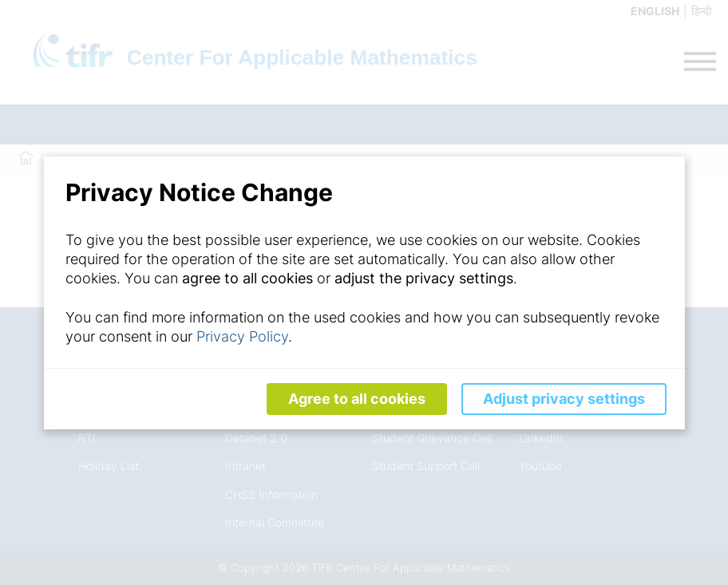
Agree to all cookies (357, 399)
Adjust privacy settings (564, 399)
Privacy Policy (242, 336)
